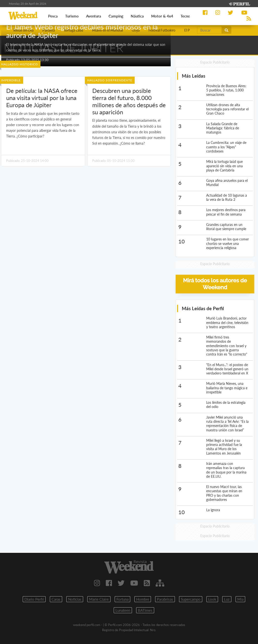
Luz (227, 599)
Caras (56, 599)
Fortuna (122, 599)
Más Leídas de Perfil (203, 308)
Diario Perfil (34, 599)
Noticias (75, 599)
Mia (240, 599)
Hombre (143, 599)
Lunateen (123, 610)
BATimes (145, 610)
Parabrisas (165, 599)
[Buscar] (209, 30)
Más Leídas (193, 76)
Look (212, 599)
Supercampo (191, 599)
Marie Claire (99, 599)
